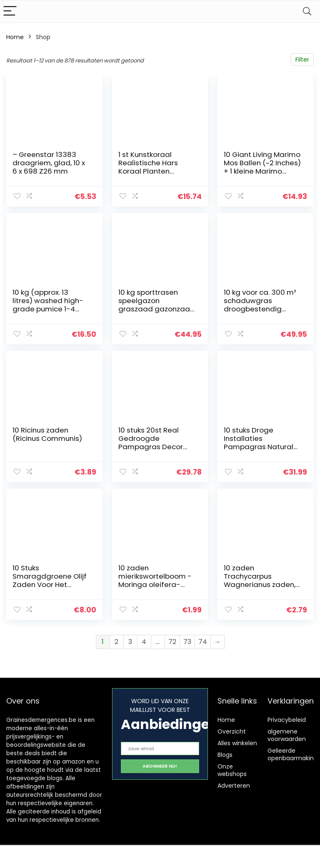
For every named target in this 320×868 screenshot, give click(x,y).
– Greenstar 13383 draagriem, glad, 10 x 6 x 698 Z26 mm (49, 163)
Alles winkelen (237, 743)
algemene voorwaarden (287, 735)
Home (15, 37)
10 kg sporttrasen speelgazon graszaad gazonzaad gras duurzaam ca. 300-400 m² (157, 309)
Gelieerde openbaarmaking (292, 754)
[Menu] (10, 11)
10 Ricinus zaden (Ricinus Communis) (47, 434)
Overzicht (232, 731)
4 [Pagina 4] (144, 642)
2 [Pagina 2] (116, 642)
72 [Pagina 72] (172, 642)
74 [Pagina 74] (203, 642)
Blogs (225, 755)
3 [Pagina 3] (130, 642)
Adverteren (234, 786)
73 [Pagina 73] (187, 642)
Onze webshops (232, 770)
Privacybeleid (287, 720)
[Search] (307, 11)
